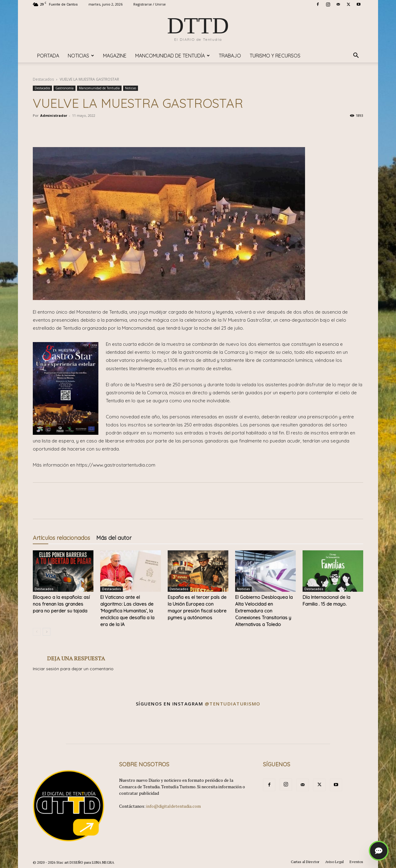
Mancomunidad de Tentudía (172, 56)
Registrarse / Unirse (150, 4)
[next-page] (47, 632)
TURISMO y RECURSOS (275, 56)
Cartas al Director (305, 862)
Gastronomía (65, 88)
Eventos (356, 862)
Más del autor (114, 538)
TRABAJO (230, 56)
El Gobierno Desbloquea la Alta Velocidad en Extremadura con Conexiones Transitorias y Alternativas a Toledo (264, 611)
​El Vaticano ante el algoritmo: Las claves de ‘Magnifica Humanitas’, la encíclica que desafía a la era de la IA (127, 611)
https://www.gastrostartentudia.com (116, 465)
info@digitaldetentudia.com (174, 806)
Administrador (54, 115)
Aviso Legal (334, 862)
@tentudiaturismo (233, 704)
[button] (356, 56)
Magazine (115, 56)
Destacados (43, 79)
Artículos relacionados (61, 538)
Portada (48, 56)
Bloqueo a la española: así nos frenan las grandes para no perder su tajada (61, 604)
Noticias (81, 56)
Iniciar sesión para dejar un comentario (73, 669)
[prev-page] (37, 632)
